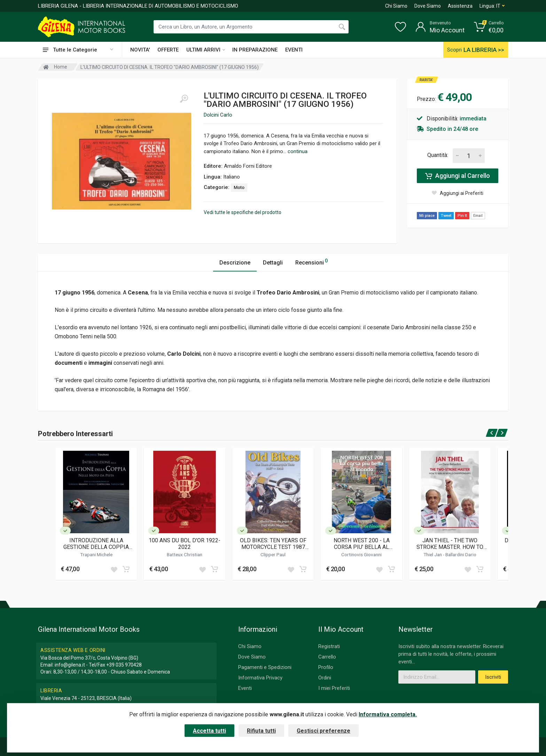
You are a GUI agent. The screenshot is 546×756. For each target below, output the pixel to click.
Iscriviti (493, 677)
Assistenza (460, 6)
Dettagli (273, 263)
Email (478, 216)
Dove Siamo (428, 6)
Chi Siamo (396, 6)
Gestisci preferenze (323, 731)
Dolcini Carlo (218, 115)
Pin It (462, 216)
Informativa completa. (388, 714)
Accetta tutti (209, 731)
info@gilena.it (70, 665)
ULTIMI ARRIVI (206, 50)
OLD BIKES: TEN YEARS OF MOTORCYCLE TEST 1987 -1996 (273, 544)
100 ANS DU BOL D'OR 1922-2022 (185, 544)
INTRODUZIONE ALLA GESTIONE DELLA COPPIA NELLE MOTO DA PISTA (96, 544)
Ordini (325, 678)
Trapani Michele (96, 554)
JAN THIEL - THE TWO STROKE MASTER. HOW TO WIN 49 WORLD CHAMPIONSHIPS (450, 544)
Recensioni (311, 262)
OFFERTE (168, 50)
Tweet (446, 216)
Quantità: (438, 155)
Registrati (329, 646)
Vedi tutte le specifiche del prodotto (243, 212)
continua (298, 151)
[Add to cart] (126, 569)
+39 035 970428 (124, 665)
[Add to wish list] (114, 569)
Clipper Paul (273, 554)
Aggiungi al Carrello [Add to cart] (458, 176)
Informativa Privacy (260, 678)
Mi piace (427, 216)
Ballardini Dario (461, 554)
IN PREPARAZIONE (255, 50)
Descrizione (235, 263)
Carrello (327, 657)
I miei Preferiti (334, 688)
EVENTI (294, 50)
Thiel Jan (433, 554)
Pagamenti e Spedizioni (265, 667)
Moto (239, 187)
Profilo (326, 667)
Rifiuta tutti (261, 731)
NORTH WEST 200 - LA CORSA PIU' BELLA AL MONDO (362, 544)
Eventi (245, 688)
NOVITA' (140, 50)
